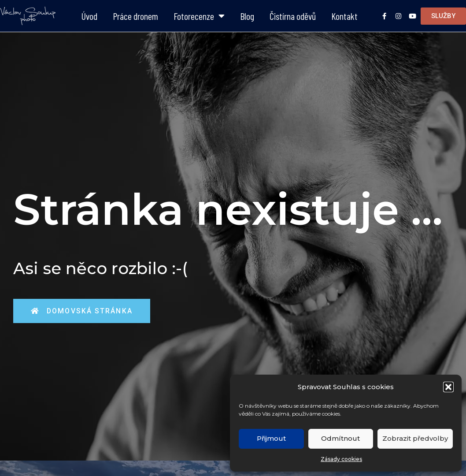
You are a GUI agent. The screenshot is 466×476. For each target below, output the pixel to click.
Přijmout (271, 438)
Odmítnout (340, 438)
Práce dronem (135, 16)
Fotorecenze (199, 16)
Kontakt (344, 16)
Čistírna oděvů (293, 16)
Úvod (89, 16)
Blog (247, 16)
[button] (448, 387)
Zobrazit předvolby (415, 438)
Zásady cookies (341, 459)
